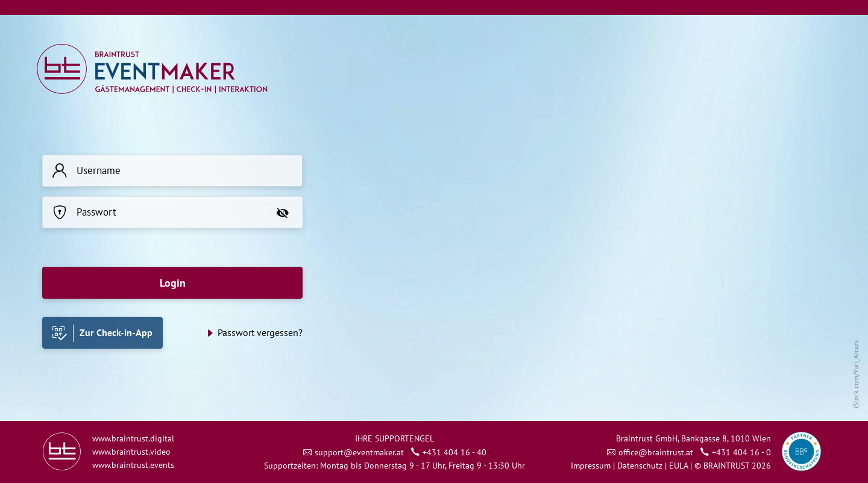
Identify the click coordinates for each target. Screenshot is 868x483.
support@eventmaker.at (359, 452)
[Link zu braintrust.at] (62, 450)
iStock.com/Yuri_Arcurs (856, 374)
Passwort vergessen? (260, 332)
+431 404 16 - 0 (741, 452)
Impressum (591, 466)
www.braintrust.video (131, 452)
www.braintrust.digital (133, 438)
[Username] (190, 171)
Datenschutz (640, 466)
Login (173, 283)
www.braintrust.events (133, 465)
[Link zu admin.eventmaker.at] (152, 68)
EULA (680, 466)
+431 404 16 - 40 (454, 452)
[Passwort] (169, 212)
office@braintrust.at (656, 452)
